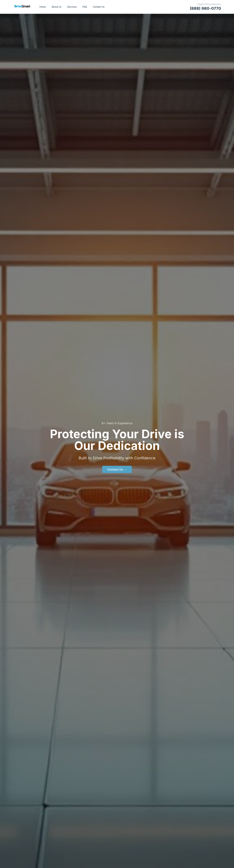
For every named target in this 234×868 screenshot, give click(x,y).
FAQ (85, 7)
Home (43, 7)
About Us (57, 7)
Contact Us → (117, 469)
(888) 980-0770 (205, 8)
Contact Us (99, 7)
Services (72, 7)
